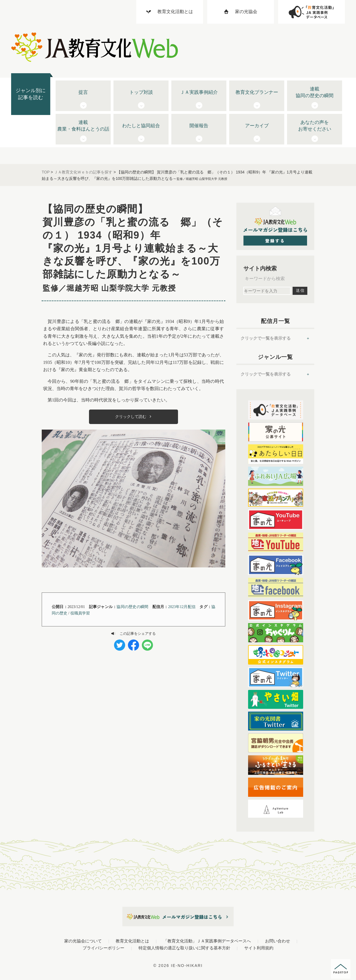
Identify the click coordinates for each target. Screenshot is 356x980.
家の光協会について (83, 941)
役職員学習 (80, 613)
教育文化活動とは (132, 941)
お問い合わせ (278, 941)
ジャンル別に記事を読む (31, 94)
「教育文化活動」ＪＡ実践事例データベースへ (207, 941)
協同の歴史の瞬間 (132, 607)
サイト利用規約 (259, 948)
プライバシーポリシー (103, 948)
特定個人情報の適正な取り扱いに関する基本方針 (184, 948)
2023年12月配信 (182, 607)
